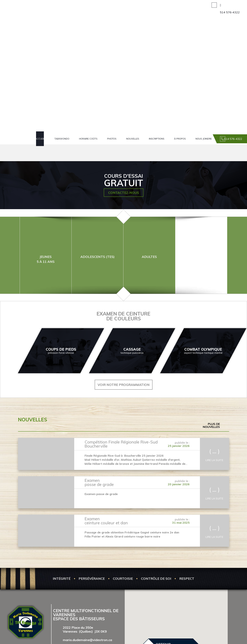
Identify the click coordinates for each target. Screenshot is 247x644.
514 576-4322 (230, 12)
